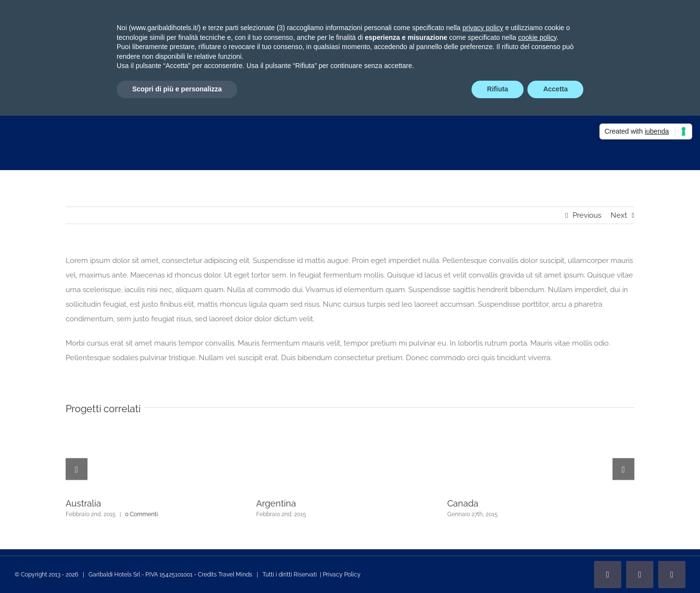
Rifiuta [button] (498, 89)
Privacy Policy (342, 575)
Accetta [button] (555, 89)
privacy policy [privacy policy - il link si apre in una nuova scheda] (483, 28)
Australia (83, 503)
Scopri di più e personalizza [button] (177, 89)
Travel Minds (235, 575)
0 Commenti (141, 514)
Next (619, 215)
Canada (463, 503)
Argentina (276, 503)
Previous (587, 215)
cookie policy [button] (537, 37)
